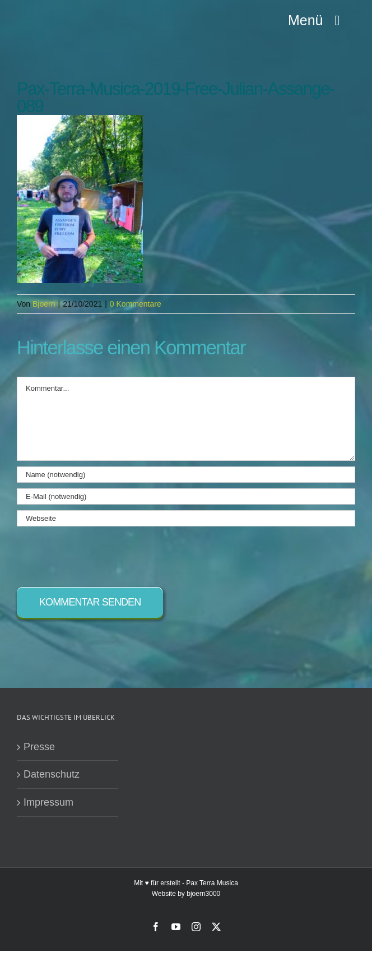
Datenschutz (52, 774)
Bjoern (44, 304)
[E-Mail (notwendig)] (186, 496)
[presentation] (102, 554)
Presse (39, 747)
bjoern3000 (203, 894)
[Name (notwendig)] (186, 475)
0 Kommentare (136, 304)
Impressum (48, 802)
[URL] (186, 518)
